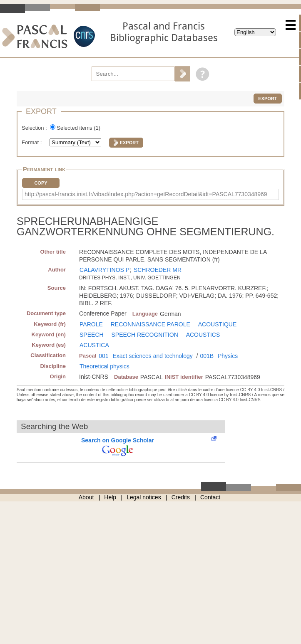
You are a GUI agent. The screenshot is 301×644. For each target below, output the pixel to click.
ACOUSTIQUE (218, 324)
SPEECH (92, 335)
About (86, 497)
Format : (32, 142)
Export (267, 99)
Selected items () (78, 128)
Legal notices (144, 497)
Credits (181, 497)
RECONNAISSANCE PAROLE (150, 324)
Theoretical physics (104, 366)
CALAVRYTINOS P (104, 270)
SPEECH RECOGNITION (145, 335)
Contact (210, 497)
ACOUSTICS (203, 335)
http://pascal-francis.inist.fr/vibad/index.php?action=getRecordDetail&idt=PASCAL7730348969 (146, 194)
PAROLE (91, 324)
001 (103, 356)
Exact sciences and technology (152, 356)
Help (110, 497)
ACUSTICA (94, 345)
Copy (41, 183)
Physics (228, 356)
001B (207, 356)
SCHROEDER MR (158, 270)
